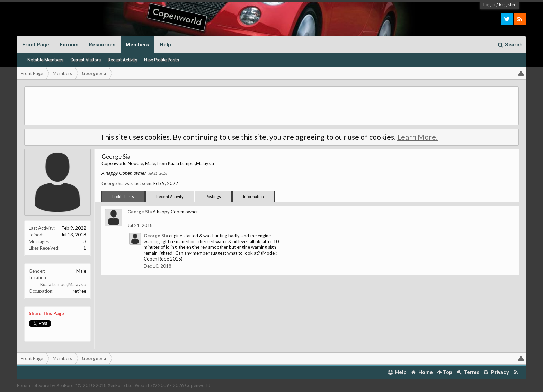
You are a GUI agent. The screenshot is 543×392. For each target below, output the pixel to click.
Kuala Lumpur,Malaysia (63, 284)
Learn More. (417, 137)
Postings (213, 196)
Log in (489, 4)
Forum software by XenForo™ (75, 385)
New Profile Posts (162, 60)
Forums (69, 45)
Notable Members (45, 60)
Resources (102, 45)
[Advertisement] (271, 106)
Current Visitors (86, 60)
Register (507, 4)
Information (253, 196)
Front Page (36, 45)
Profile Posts (123, 196)
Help (165, 45)
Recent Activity (122, 60)
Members (137, 45)
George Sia (140, 212)
